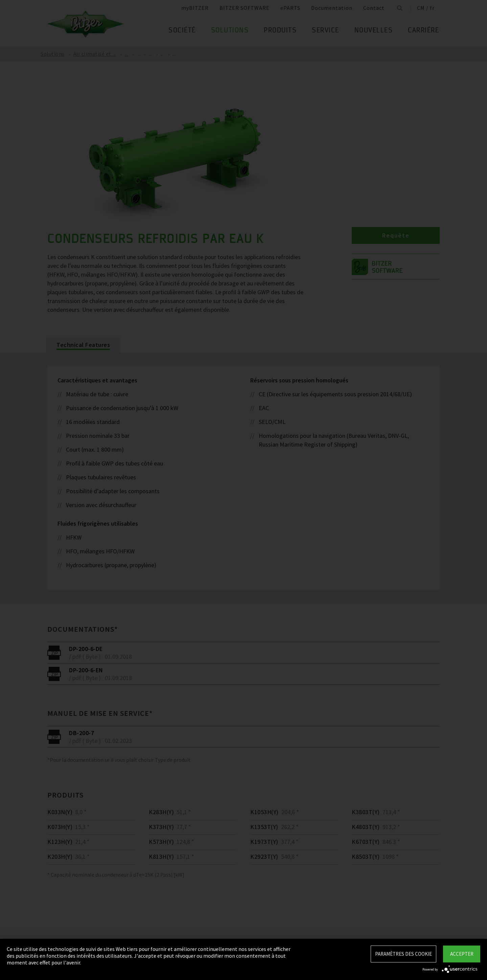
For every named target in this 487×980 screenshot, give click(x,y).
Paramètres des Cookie (403, 954)
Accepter (462, 954)
